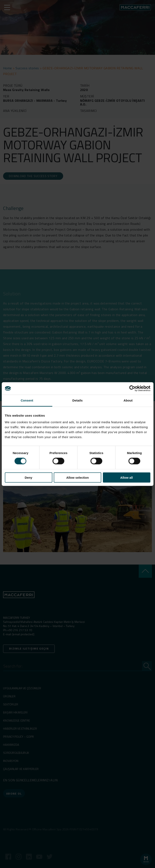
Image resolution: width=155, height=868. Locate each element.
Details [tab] (78, 400)
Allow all (127, 477)
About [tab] (128, 400)
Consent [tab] (27, 400)
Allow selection (77, 477)
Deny (29, 477)
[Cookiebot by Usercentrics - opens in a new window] (132, 388)
